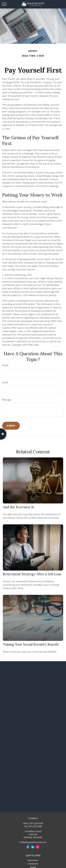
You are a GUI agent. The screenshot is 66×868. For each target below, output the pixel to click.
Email (5, 382)
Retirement (33, 860)
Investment (33, 864)
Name (5, 365)
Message (7, 400)
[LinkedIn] (33, 847)
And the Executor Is (18, 507)
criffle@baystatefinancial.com (33, 842)
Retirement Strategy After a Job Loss (32, 574)
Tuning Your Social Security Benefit (31, 644)
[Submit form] (11, 426)
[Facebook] (28, 847)
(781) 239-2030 (36, 823)
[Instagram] (38, 847)
